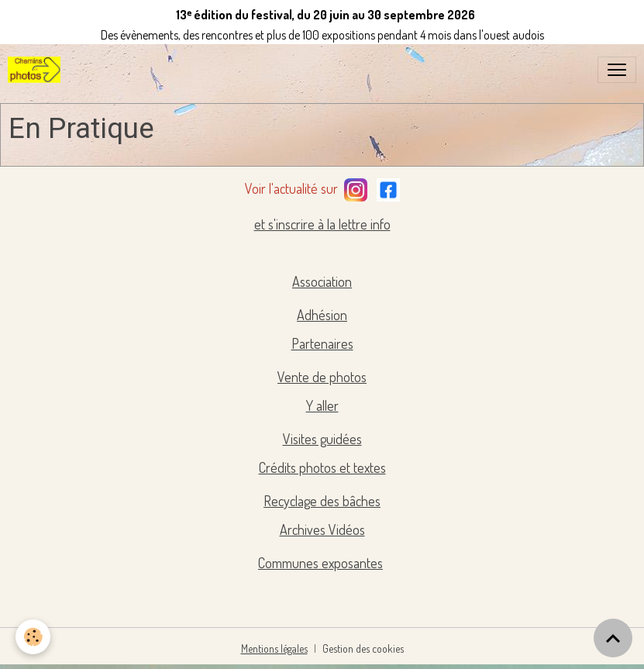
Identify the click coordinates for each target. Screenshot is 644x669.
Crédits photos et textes (322, 467)
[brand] (37, 70)
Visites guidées (322, 439)
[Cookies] (33, 637)
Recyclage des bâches (322, 501)
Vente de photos (322, 377)
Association (322, 281)
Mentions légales (274, 648)
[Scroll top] (613, 638)
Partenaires (322, 343)
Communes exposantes (320, 563)
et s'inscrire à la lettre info (322, 224)
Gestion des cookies (363, 648)
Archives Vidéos (322, 529)
